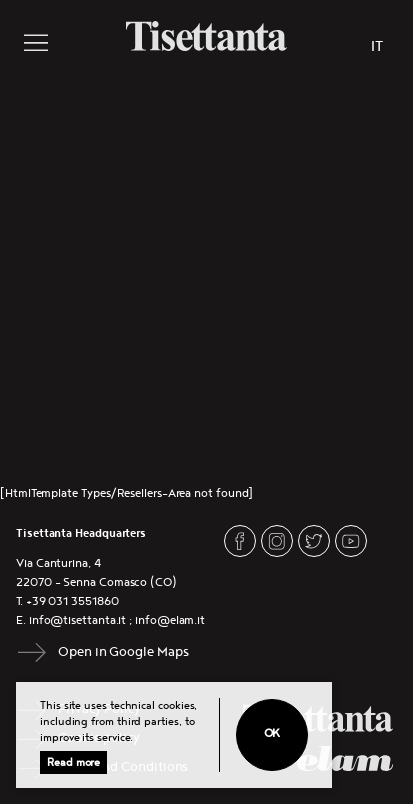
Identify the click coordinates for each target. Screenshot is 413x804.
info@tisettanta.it (78, 620)
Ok (272, 733)
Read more (73, 762)
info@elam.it (170, 620)
